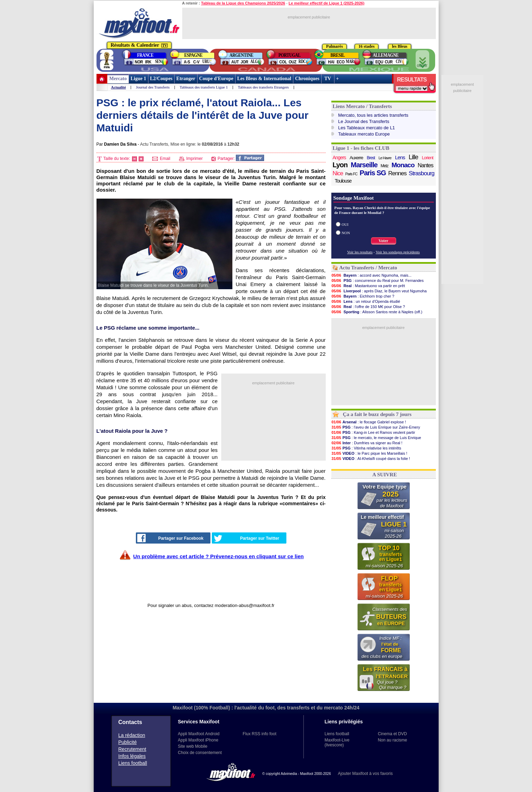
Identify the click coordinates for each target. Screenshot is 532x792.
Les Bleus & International (264, 79)
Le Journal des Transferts (364, 121)
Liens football (133, 763)
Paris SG (373, 173)
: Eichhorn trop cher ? (363, 296)
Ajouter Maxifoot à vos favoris (365, 774)
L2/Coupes (161, 79)
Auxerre (357, 158)
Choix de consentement (200, 753)
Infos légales (132, 756)
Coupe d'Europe (216, 79)
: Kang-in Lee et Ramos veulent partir (373, 432)
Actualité (119, 87)
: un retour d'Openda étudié (366, 301)
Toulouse (343, 181)
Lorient (428, 158)
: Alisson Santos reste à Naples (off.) (377, 312)
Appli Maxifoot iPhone (198, 740)
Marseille (364, 165)
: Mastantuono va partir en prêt (368, 286)
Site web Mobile (193, 746)
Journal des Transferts (153, 87)
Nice (338, 173)
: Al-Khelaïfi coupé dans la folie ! (371, 459)
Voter (383, 241)
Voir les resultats (360, 252)
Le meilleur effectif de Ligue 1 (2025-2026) (326, 3)
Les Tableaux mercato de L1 (367, 128)
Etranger (186, 79)
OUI (345, 224)
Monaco (403, 165)
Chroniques (307, 79)
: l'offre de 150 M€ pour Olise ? (368, 307)
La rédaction (132, 735)
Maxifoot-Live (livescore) (337, 743)
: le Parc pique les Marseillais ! (369, 453)
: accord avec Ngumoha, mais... (372, 275)
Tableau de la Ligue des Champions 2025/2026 (243, 3)
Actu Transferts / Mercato (368, 268)
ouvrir (422, 60)
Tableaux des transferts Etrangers (263, 87)
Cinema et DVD (392, 734)
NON (346, 233)
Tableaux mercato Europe (364, 134)
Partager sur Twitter (247, 538)
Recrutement (132, 749)
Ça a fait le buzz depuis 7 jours (377, 414)
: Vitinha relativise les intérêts (366, 448)
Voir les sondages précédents (398, 252)
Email (161, 159)
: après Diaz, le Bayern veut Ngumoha (379, 291)
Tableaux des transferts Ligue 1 (204, 87)
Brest (371, 158)
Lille (413, 157)
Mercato (118, 79)
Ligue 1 (138, 79)
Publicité (128, 742)
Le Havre (385, 158)
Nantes (426, 165)
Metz (385, 166)
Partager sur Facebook (170, 538)
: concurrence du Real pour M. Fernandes (378, 280)
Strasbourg (421, 173)
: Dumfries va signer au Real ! (367, 443)
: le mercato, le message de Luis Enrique (376, 438)
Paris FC (351, 174)
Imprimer (191, 159)
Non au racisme (392, 740)
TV (328, 79)
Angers (339, 157)
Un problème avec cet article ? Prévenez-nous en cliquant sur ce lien (218, 556)
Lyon (340, 165)
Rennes (397, 173)
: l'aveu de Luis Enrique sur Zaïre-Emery (376, 427)
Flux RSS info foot (260, 734)
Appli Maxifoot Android (199, 734)
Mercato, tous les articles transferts (373, 115)
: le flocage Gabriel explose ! (369, 422)
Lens (400, 157)
